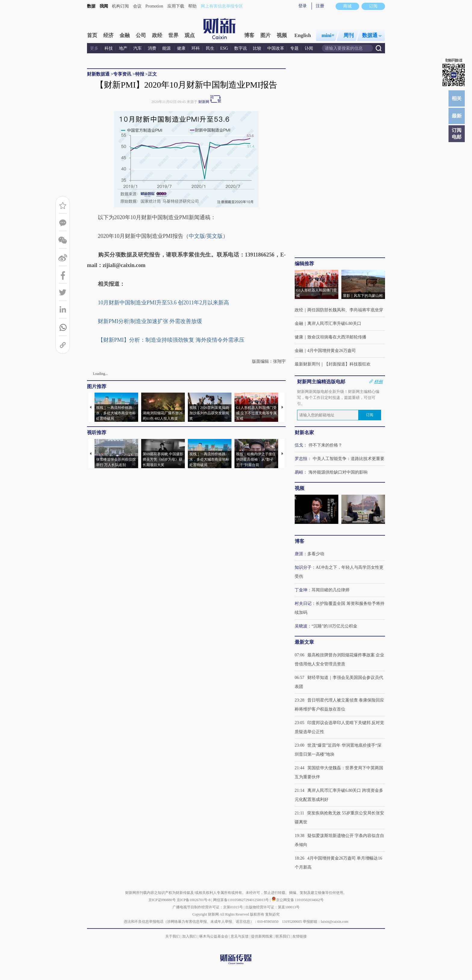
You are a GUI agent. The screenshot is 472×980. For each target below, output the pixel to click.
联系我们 (283, 936)
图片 (265, 35)
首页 (92, 35)
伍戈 (299, 445)
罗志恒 (301, 459)
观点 (190, 35)
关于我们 (172, 936)
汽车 (138, 48)
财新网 (204, 102)
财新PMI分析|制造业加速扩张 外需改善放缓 (150, 321)
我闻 (104, 6)
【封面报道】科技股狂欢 (347, 364)
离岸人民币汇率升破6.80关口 (334, 324)
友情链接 (300, 936)
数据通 (372, 35)
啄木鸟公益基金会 (214, 936)
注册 (320, 6)
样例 (378, 381)
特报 (140, 74)
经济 (108, 35)
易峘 (299, 472)
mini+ (328, 35)
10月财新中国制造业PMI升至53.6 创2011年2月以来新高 (163, 303)
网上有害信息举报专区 (222, 6)
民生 (210, 48)
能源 (167, 48)
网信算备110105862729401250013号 (242, 900)
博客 (249, 35)
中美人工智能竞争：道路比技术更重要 (349, 459)
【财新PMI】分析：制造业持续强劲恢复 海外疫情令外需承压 (171, 340)
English (303, 35)
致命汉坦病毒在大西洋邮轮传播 (337, 337)
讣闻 (309, 48)
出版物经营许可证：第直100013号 (272, 907)
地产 (123, 48)
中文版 (197, 236)
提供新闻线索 (262, 936)
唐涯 (299, 554)
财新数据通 (98, 74)
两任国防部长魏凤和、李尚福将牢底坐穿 (345, 310)
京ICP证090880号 (162, 900)
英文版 (215, 236)
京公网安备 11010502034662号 (298, 900)
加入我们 (189, 936)
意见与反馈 (240, 936)
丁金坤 (301, 590)
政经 (157, 35)
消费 (152, 48)
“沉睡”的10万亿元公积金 (334, 626)
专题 (294, 48)
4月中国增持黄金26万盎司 (332, 351)
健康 (181, 48)
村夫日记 (303, 604)
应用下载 (176, 6)
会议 (137, 6)
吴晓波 (301, 626)
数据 (91, 6)
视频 (282, 35)
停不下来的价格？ (325, 445)
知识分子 (303, 567)
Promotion (154, 6)
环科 (196, 48)
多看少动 (316, 554)
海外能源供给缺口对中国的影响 (338, 472)
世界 (173, 35)
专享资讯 (122, 74)
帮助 (192, 6)
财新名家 (304, 432)
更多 (94, 48)
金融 (125, 35)
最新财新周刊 (307, 364)
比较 (257, 48)
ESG (224, 48)
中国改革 (276, 48)
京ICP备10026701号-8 (194, 900)
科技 (109, 48)
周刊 (349, 35)
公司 (141, 35)
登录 (303, 6)
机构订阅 (120, 6)
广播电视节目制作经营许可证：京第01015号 (208, 907)
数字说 (241, 48)
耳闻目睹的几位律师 (331, 590)
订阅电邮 (457, 134)
